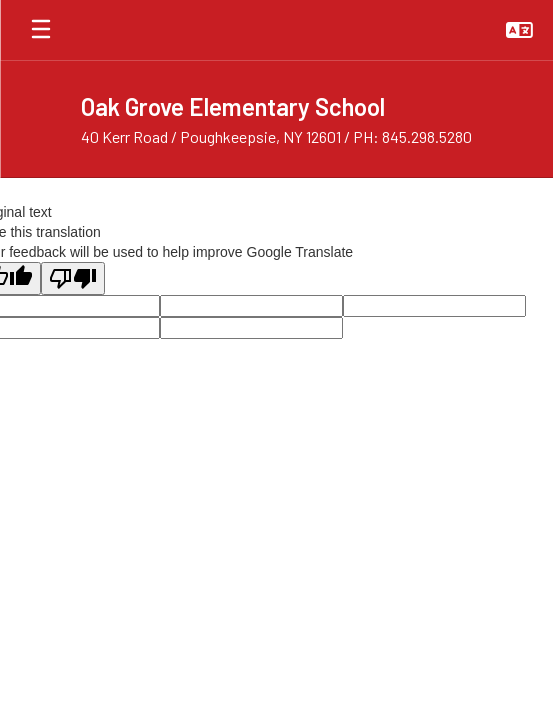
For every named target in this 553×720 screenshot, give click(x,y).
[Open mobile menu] (41, 30)
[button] (519, 30)
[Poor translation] (73, 278)
